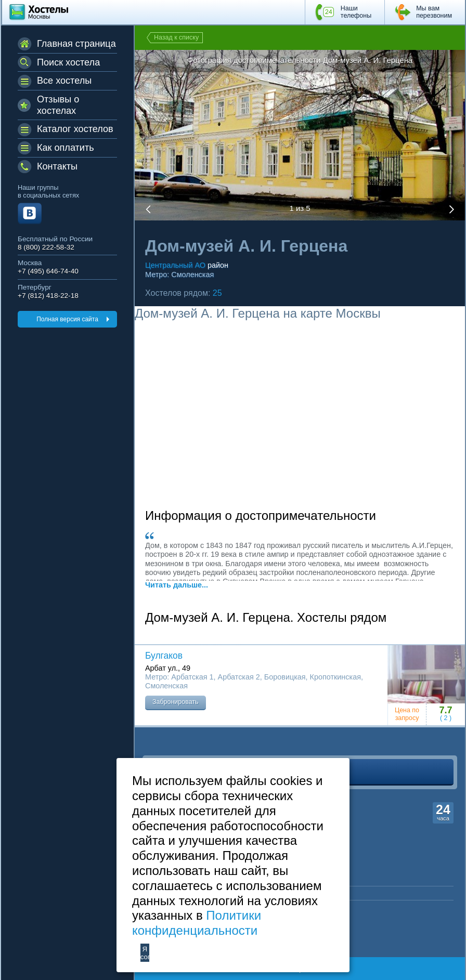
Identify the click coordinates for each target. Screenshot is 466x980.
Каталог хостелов (75, 129)
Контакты (57, 166)
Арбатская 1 (192, 677)
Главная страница (76, 44)
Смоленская (192, 275)
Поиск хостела (68, 62)
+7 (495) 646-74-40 (48, 271)
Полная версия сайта (67, 319)
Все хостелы (64, 81)
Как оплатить (66, 148)
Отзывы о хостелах (58, 105)
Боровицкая (285, 677)
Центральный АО (175, 265)
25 (217, 293)
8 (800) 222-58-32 (46, 247)
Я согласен (145, 953)
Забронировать (176, 702)
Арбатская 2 (239, 677)
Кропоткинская (335, 677)
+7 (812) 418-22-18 (48, 296)
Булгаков (164, 656)
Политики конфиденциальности (197, 923)
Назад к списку (176, 37)
